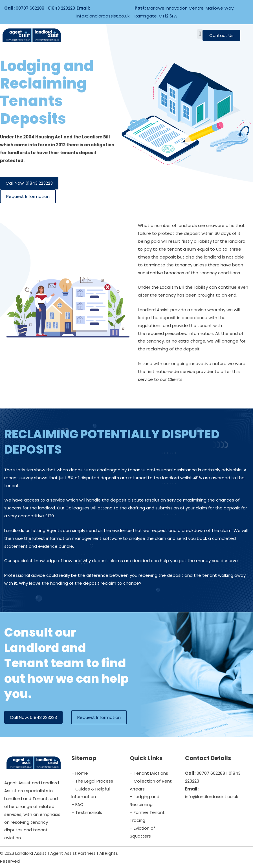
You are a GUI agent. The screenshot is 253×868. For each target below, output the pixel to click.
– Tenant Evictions (149, 773)
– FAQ (77, 804)
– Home (80, 773)
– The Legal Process (92, 781)
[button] (200, 34)
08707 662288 (30, 8)
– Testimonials (87, 812)
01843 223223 (61, 8)
